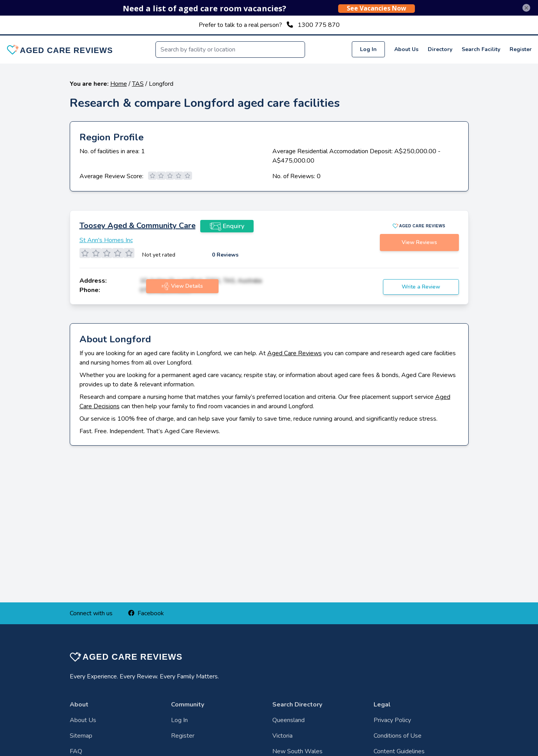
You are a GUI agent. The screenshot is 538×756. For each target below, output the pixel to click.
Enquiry (227, 226)
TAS (138, 84)
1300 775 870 (319, 25)
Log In (368, 49)
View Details (182, 286)
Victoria (282, 736)
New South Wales (297, 751)
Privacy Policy (392, 720)
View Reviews (419, 242)
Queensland (288, 720)
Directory (440, 49)
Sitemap (81, 736)
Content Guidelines (399, 751)
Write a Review (421, 287)
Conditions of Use (398, 736)
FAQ (76, 751)
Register (521, 49)
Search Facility (481, 49)
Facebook (146, 613)
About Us (406, 49)
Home (119, 84)
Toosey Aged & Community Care (138, 226)
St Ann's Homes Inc (106, 240)
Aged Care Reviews (295, 353)
